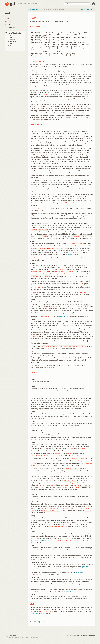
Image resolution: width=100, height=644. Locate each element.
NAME (10, 35)
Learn (7, 16)
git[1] (39, 622)
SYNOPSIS (11, 37)
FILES (9, 46)
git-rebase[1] (44, 540)
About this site (13, 636)
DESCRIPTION (12, 40)
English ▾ (90, 9)
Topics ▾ (83, 9)
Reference (9, 22)
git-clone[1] (86, 567)
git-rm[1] (70, 255)
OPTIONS (11, 44)
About (7, 13)
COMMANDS (12, 42)
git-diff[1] (81, 216)
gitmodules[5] (58, 95)
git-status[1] (70, 216)
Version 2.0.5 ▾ (35, 9)
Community (10, 27)
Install (8, 25)
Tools (7, 19)
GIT (9, 48)
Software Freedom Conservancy (86, 636)
